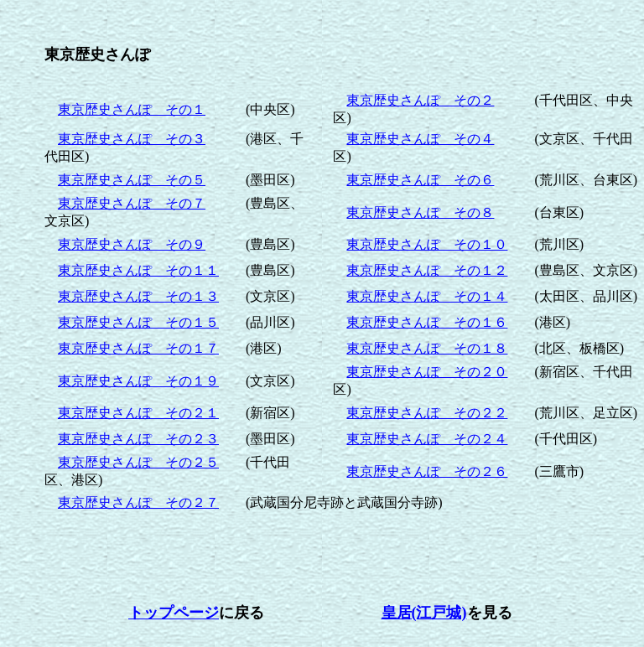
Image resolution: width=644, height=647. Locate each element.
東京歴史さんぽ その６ (420, 180)
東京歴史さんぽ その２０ (427, 372)
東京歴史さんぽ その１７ (138, 348)
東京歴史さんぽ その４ (420, 139)
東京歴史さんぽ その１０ (427, 244)
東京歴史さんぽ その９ (132, 244)
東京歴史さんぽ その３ (132, 139)
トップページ (174, 613)
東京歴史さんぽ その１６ (427, 322)
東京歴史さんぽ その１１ (138, 270)
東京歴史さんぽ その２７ (138, 502)
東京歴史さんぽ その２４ (427, 439)
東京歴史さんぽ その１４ (427, 296)
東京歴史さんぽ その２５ (138, 462)
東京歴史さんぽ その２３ (138, 439)
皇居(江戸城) (424, 613)
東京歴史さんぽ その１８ (427, 348)
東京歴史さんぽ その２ (420, 100)
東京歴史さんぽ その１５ (138, 322)
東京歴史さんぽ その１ (132, 109)
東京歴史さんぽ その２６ (427, 471)
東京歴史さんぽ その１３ (138, 296)
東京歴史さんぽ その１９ (138, 381)
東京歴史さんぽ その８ (420, 212)
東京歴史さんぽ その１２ (427, 270)
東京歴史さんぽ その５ (132, 180)
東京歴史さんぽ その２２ (427, 413)
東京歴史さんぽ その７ (132, 203)
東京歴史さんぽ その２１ (138, 413)
